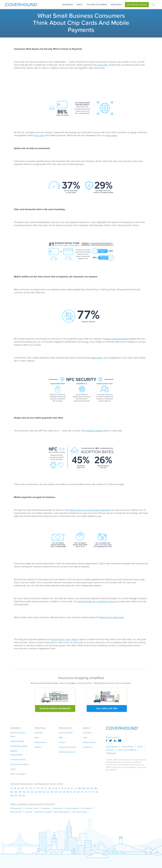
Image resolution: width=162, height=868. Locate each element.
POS (16, 601)
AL (12, 788)
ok (60, 792)
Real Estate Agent (62, 812)
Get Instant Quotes (137, 5)
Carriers (62, 742)
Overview (39, 733)
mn (96, 788)
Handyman (46, 808)
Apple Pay (103, 65)
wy (24, 796)
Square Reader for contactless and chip (97, 601)
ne (24, 792)
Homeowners (40, 742)
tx (86, 792)
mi (92, 788)
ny (44, 792)
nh (32, 792)
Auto (37, 737)
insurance (68, 5)
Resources (116, 5)
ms (12, 792)
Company (87, 733)
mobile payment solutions (117, 339)
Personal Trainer (32, 808)
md (84, 788)
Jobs (85, 737)
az (19, 788)
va (97, 792)
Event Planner (16, 812)
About (80, 5)
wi (20, 796)
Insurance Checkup (67, 747)
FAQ (61, 737)
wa (12, 796)
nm (40, 792)
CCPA (140, 747)
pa (68, 792)
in (62, 788)
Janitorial (28, 812)
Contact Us (88, 747)
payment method (95, 431)
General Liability (17, 741)
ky (72, 788)
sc (75, 792)
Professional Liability (19, 746)
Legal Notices (112, 747)
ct (34, 788)
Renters (38, 747)
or (64, 792)
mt (20, 792)
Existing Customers (67, 752)
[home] (22, 4)
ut (90, 792)
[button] (68, 5)
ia (65, 788)
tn (82, 792)
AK (15, 788)
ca (26, 788)
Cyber (13, 769)
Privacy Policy (127, 747)
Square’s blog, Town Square (65, 639)
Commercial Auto (18, 759)
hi (53, 788)
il (59, 788)
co (30, 788)
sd (78, 792)
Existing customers (97, 5)
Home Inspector (72, 808)
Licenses (110, 750)
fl (46, 788)
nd (52, 792)
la (76, 788)
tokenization (97, 358)
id (56, 788)
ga (50, 788)
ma (88, 788)
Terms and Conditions (127, 750)
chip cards (39, 135)
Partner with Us (90, 742)
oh (56, 792)
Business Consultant (43, 812)
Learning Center (66, 733)
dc (38, 788)
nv (28, 792)
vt (93, 792)
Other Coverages (18, 774)
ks (69, 788)
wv (16, 796)
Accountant (58, 808)
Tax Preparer (87, 808)
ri (71, 792)
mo (16, 792)
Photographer (16, 808)
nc (48, 792)
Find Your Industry (79, 812)
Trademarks (111, 753)
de (42, 788)
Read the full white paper (112, 617)
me (80, 788)
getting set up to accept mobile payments (90, 510)
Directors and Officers (20, 764)
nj (36, 792)
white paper (111, 135)
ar (23, 788)
